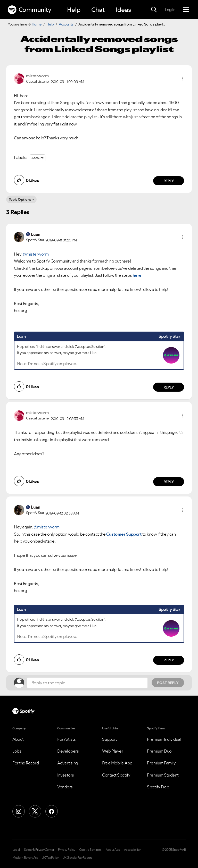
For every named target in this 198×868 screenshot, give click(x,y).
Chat (98, 10)
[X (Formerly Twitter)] (35, 811)
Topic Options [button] (20, 199)
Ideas (123, 10)
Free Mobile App (117, 763)
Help (74, 10)
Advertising (68, 763)
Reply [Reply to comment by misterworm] (169, 181)
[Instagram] (19, 811)
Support (110, 739)
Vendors (65, 787)
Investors (66, 775)
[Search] (154, 10)
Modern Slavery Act (25, 858)
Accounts (66, 24)
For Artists (67, 739)
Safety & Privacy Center (39, 850)
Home (37, 24)
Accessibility (132, 850)
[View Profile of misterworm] (37, 76)
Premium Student (163, 775)
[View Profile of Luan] (36, 234)
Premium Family (161, 763)
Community (29, 10)
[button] (183, 79)
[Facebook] (52, 811)
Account (38, 158)
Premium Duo (159, 751)
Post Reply (168, 683)
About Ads (113, 850)
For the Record (26, 763)
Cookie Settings (90, 850)
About (18, 739)
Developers (68, 751)
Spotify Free (158, 787)
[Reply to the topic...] (87, 683)
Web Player (113, 751)
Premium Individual (164, 739)
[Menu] (186, 10)
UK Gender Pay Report (77, 858)
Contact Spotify (116, 775)
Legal (16, 850)
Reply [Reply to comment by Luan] (169, 387)
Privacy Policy (67, 850)
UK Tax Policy (50, 858)
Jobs (17, 751)
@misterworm (36, 254)
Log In (170, 10)
